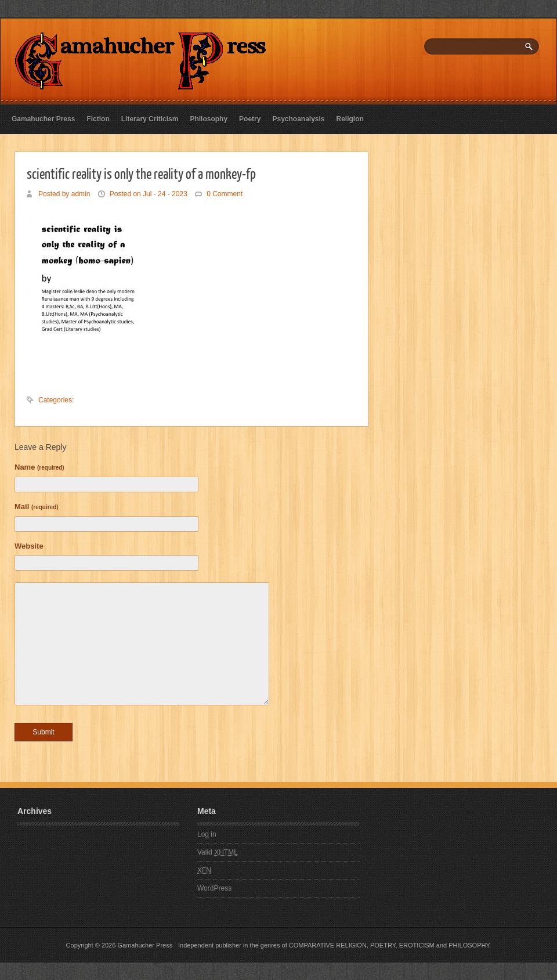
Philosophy (209, 119)
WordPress (214, 888)
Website (29, 546)
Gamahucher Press (43, 119)
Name (39, 467)
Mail (37, 507)
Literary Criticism (150, 119)
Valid (218, 852)
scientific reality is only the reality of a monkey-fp (141, 173)
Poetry (250, 119)
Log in (207, 834)
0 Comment (225, 194)
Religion (350, 119)
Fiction (98, 119)
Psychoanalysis (298, 119)
